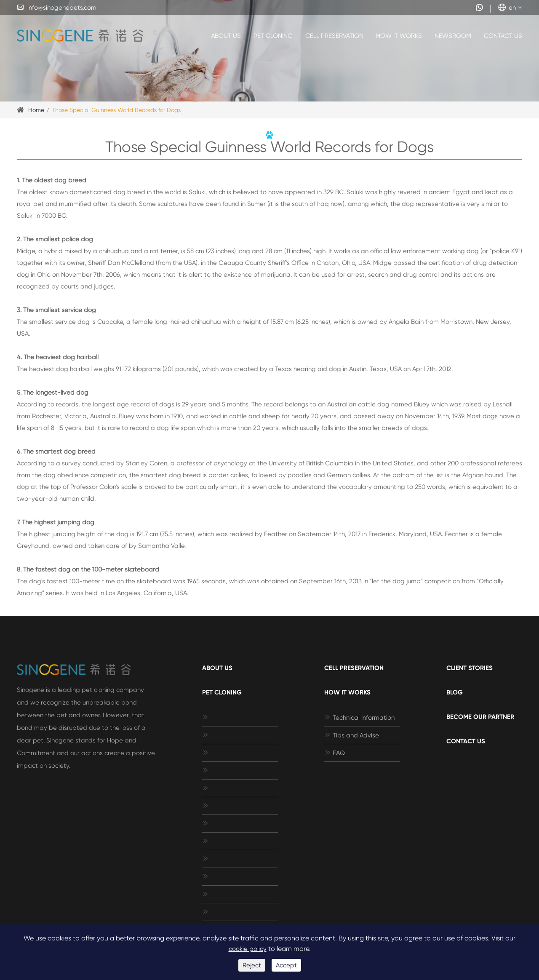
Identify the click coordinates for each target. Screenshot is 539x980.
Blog (455, 692)
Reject (252, 965)
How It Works (399, 36)
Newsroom (453, 36)
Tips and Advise (352, 735)
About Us (226, 36)
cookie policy (248, 949)
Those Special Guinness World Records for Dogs (116, 110)
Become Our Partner (480, 717)
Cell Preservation (334, 36)
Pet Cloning (273, 36)
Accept (286, 965)
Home (36, 110)
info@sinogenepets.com (57, 8)
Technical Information (359, 718)
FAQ (335, 753)
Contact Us (503, 36)
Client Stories (470, 668)
